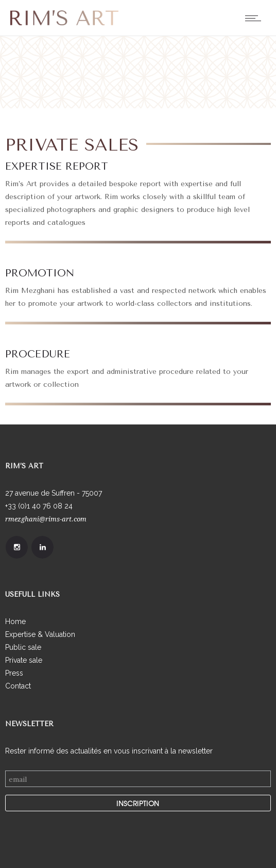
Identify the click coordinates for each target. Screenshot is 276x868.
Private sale (24, 660)
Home (15, 621)
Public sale (23, 647)
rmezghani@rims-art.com (46, 519)
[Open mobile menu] (255, 18)
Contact (18, 686)
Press (14, 673)
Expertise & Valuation (40, 634)
